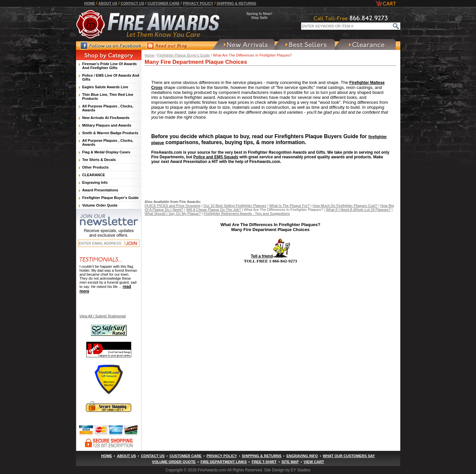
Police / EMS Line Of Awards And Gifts (111, 77)
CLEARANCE (94, 175)
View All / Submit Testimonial (103, 316)
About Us (108, 3)
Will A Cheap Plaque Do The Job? (214, 210)
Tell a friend (270, 256)
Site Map (290, 462)
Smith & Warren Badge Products (110, 133)
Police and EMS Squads (216, 157)
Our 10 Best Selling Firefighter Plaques (235, 206)
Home (90, 3)
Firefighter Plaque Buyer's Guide (184, 55)
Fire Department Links (224, 462)
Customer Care (163, 3)
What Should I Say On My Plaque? (173, 214)
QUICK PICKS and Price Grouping (173, 206)
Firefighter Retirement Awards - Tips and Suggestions (247, 214)
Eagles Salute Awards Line (105, 87)
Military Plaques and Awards (107, 125)
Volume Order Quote (100, 205)
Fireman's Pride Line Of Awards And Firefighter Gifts (110, 66)
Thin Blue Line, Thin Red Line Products (108, 97)
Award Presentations (100, 190)
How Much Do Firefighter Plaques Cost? (345, 206)
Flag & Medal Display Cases (106, 152)
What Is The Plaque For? (289, 206)
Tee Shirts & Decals (99, 160)
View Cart (314, 462)
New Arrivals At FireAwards (106, 118)
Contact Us (132, 3)
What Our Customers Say (349, 456)
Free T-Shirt (264, 462)
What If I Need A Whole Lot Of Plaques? (358, 210)
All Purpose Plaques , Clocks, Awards (108, 108)
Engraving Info (95, 182)
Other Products (96, 167)
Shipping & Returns (236, 3)
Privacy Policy (198, 3)
